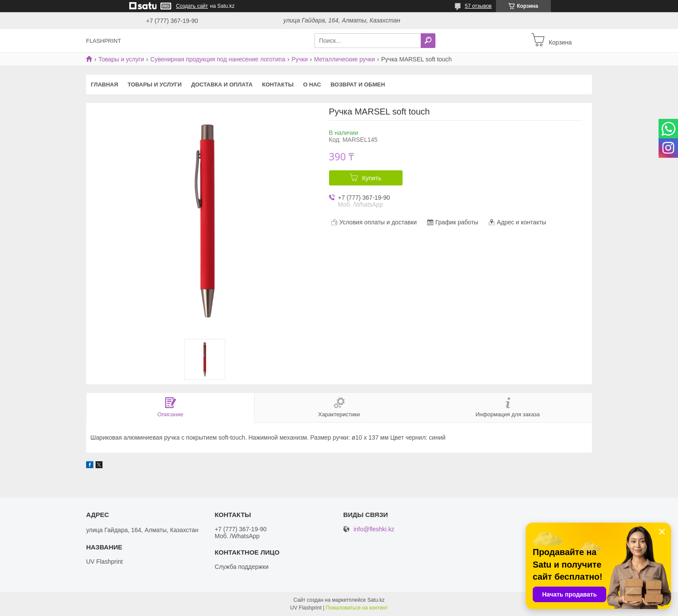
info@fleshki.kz (374, 529)
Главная (104, 85)
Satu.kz (376, 600)
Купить (371, 178)
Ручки (300, 59)
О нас (312, 85)
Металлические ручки (344, 59)
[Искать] (428, 41)
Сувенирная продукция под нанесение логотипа (218, 59)
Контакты (278, 85)
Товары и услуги (121, 59)
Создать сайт (192, 6)
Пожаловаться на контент (357, 608)
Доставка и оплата (222, 85)
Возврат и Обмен (358, 85)
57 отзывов (478, 6)
